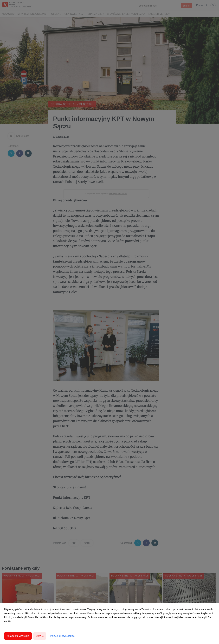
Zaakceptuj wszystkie (18, 636)
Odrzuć (40, 636)
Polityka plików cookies (62, 636)
